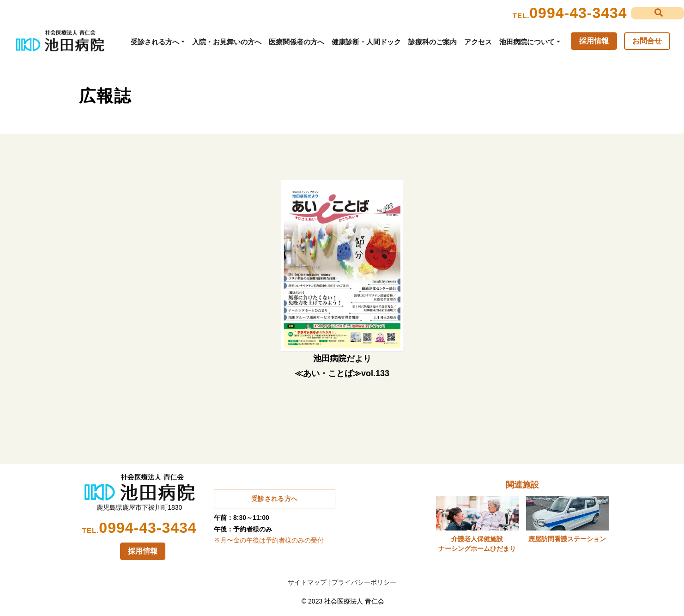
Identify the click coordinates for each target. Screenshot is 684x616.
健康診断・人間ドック (366, 42)
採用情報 (594, 41)
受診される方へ (155, 42)
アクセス (478, 42)
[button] (657, 13)
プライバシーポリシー (364, 582)
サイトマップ (307, 582)
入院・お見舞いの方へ (227, 42)
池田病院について (527, 42)
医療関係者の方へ (297, 42)
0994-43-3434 (578, 13)
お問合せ (647, 41)
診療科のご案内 (433, 42)
